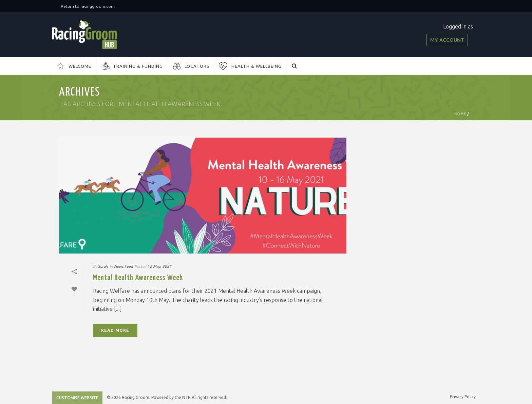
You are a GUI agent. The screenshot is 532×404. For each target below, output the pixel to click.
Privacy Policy (463, 397)
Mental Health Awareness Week (138, 278)
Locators (197, 66)
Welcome (80, 66)
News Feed (123, 266)
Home (460, 114)
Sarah (103, 266)
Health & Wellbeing (256, 66)
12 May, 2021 (159, 266)
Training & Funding (138, 66)
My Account (447, 40)
